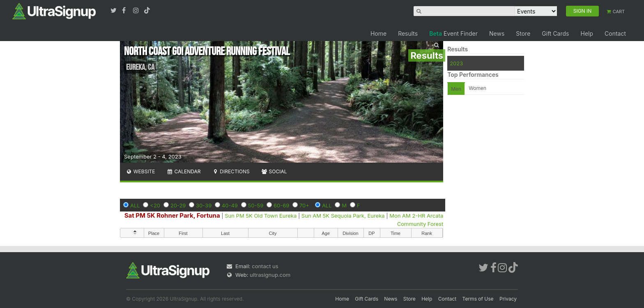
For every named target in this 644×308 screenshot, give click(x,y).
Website (140, 171)
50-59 (256, 205)
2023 (456, 63)
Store (523, 33)
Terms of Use (478, 299)
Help (587, 33)
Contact (615, 33)
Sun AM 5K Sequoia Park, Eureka (343, 216)
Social (274, 171)
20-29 (178, 205)
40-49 (230, 205)
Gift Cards (555, 33)
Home (378, 33)
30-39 (204, 205)
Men (456, 89)
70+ (304, 205)
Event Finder (453, 33)
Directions (231, 171)
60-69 (281, 205)
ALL (135, 205)
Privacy (508, 299)
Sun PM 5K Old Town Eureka (261, 216)
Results (408, 33)
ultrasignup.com (270, 275)
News (497, 33)
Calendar (184, 171)
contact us (265, 266)
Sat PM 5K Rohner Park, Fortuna (172, 215)
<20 (155, 205)
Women (477, 88)
